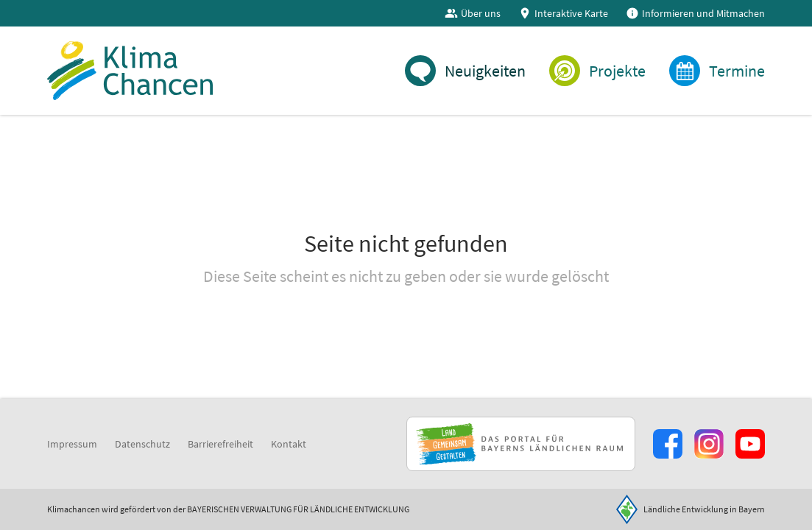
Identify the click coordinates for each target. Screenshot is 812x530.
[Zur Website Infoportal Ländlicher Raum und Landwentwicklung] (521, 444)
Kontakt (289, 444)
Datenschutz (142, 444)
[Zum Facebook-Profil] (668, 444)
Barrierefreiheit (220, 444)
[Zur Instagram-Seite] (709, 444)
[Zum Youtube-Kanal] (750, 444)
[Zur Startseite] (130, 71)
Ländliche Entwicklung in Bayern (704, 509)
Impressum (72, 444)
